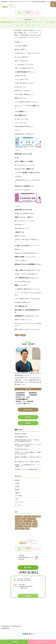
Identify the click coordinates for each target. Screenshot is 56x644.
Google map (5, 628)
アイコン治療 (19, 516)
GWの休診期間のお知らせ (21, 437)
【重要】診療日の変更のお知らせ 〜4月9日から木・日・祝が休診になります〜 (27, 441)
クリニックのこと (19, 502)
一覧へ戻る (28, 417)
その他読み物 (19, 521)
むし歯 (17, 335)
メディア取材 (18, 496)
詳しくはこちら (28, 410)
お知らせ (18, 519)
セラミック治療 (32, 519)
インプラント (18, 505)
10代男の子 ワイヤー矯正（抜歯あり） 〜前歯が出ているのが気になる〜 (28, 453)
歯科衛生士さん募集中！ (21, 434)
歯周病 (26, 526)
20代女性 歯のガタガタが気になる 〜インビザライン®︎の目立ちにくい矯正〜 (28, 445)
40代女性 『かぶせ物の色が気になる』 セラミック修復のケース (28, 466)
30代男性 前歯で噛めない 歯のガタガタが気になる (28, 458)
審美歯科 (17, 490)
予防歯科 (23, 335)
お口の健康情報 (36, 516)
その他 (16, 499)
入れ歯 (23, 524)
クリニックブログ (33, 33)
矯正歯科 (17, 480)
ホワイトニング (28, 521)
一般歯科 (17, 493)
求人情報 (35, 526)
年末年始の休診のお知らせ (22, 449)
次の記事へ (28, 423)
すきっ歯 (24, 519)
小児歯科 (17, 486)
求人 (30, 526)
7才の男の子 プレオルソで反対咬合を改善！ (26, 469)
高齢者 (27, 529)
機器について (19, 526)
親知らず (22, 529)
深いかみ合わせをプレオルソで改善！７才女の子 (27, 462)
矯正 (17, 529)
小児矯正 (17, 483)
